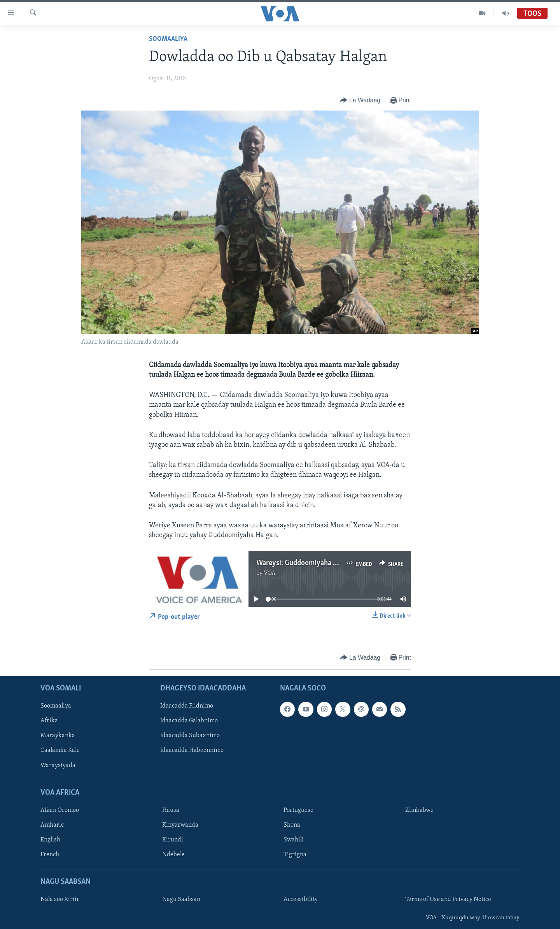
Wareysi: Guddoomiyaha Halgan (305, 563)
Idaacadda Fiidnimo (187, 706)
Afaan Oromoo (60, 810)
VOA (270, 573)
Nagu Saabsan (181, 899)
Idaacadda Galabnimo (189, 721)
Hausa (171, 810)
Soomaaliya (168, 39)
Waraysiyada (58, 765)
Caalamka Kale (60, 750)
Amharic (52, 825)
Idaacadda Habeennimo (192, 750)
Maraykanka (58, 736)
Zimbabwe (419, 810)
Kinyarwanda (180, 825)
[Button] (360, 101)
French (50, 855)
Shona (292, 825)
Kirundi (173, 840)
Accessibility (301, 899)
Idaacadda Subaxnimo (190, 736)
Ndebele (173, 855)
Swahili (294, 840)
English (50, 840)
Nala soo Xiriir (60, 899)
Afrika (49, 721)
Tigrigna (295, 855)
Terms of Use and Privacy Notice (448, 899)
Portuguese (298, 810)
